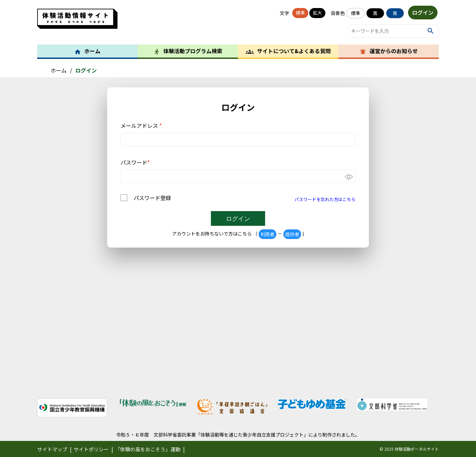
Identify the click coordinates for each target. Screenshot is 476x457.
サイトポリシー (91, 449)
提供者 (292, 234)
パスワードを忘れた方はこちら (325, 199)
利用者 (267, 234)
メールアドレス (141, 125)
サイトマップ (52, 449)
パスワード (135, 162)
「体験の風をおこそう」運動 (148, 449)
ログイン (423, 13)
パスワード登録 (152, 198)
